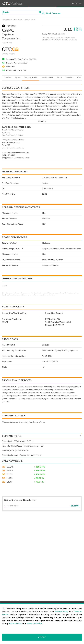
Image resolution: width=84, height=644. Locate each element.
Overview (8, 78)
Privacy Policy (62, 612)
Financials (70, 78)
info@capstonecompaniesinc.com (16, 158)
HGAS (10, 478)
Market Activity (7, 20)
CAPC (20, 20)
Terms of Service (34, 624)
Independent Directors (16, 70)
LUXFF (10, 474)
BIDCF (10, 482)
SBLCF (10, 471)
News (60, 78)
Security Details (47, 78)
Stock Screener (51, 13)
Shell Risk (10, 67)
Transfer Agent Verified (16, 63)
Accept (42, 637)
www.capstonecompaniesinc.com (16, 152)
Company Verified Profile (21, 59)
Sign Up (75, 506)
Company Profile (30, 78)
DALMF (10, 467)
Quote (18, 78)
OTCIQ (75, 3)
